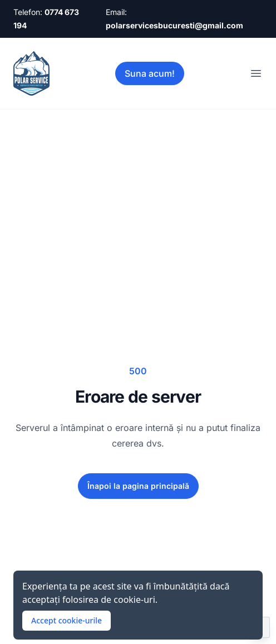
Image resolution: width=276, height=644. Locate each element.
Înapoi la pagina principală (138, 486)
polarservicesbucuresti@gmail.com (174, 25)
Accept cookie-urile (66, 620)
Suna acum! (150, 73)
